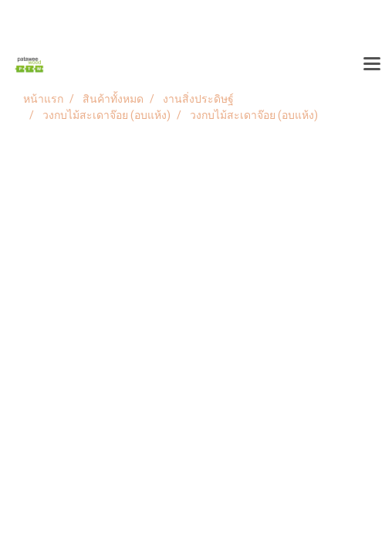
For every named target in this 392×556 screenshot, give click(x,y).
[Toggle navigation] (372, 65)
